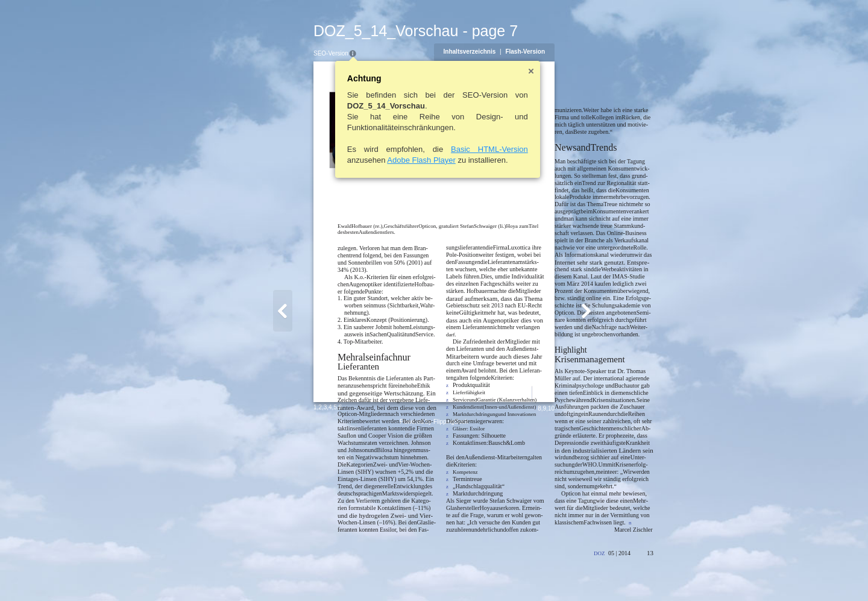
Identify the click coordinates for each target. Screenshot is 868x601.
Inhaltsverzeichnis (528, 52)
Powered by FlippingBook (434, 588)
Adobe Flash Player (363, 160)
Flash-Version (584, 52)
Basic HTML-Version (431, 149)
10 (610, 575)
